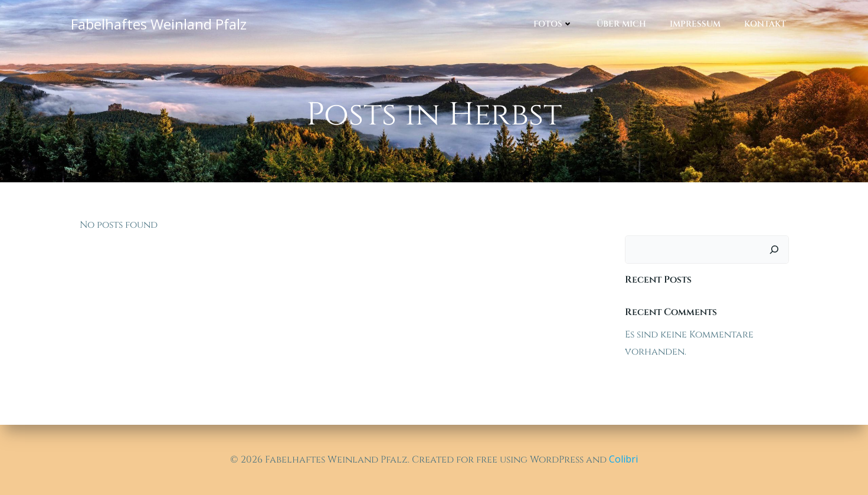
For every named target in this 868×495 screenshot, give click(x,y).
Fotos (553, 24)
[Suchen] (774, 250)
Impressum (695, 24)
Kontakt (765, 24)
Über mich (621, 24)
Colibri (623, 459)
